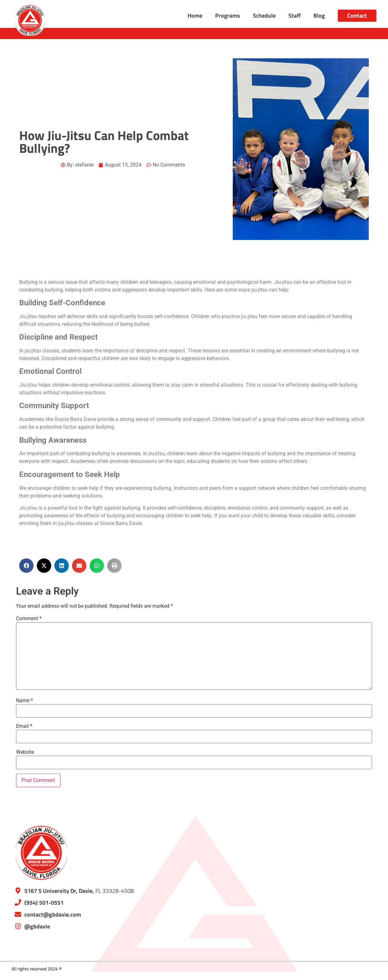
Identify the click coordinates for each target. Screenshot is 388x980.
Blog (319, 16)
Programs (228, 16)
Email (24, 726)
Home (195, 16)
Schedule (264, 16)
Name (24, 701)
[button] (26, 566)
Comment (29, 619)
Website (25, 752)
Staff (295, 16)
